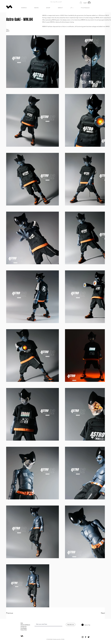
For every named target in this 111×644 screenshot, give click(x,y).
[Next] (100, 613)
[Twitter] (89, 637)
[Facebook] (86, 637)
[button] (81, 3)
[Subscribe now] (71, 625)
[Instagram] (83, 637)
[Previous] (12, 613)
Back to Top (87, 625)
